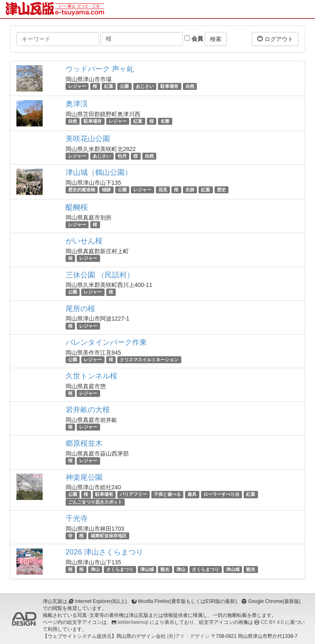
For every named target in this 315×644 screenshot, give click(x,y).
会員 (194, 39)
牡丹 (122, 156)
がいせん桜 (84, 241)
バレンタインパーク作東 (106, 342)
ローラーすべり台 (221, 495)
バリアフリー (133, 495)
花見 (163, 190)
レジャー (77, 86)
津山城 (147, 569)
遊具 (192, 495)
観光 (165, 569)
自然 (190, 86)
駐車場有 (169, 86)
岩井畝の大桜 (88, 410)
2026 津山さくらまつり (104, 552)
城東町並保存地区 (109, 536)
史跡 (190, 190)
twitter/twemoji (133, 622)
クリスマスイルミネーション (149, 360)
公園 (124, 86)
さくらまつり (120, 569)
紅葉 (109, 86)
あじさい (145, 86)
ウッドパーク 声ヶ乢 (100, 69)
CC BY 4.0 (272, 622)
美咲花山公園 (88, 139)
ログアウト (275, 39)
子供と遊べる (167, 495)
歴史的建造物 (82, 190)
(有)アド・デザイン (188, 636)
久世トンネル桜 (91, 376)
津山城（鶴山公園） (99, 172)
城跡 (106, 190)
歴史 (221, 190)
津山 (95, 569)
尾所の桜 (80, 309)
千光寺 (77, 518)
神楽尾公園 (84, 477)
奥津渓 (77, 104)
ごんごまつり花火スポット (95, 502)
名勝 (165, 121)
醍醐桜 (77, 207)
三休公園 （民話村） (100, 275)
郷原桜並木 (84, 443)
